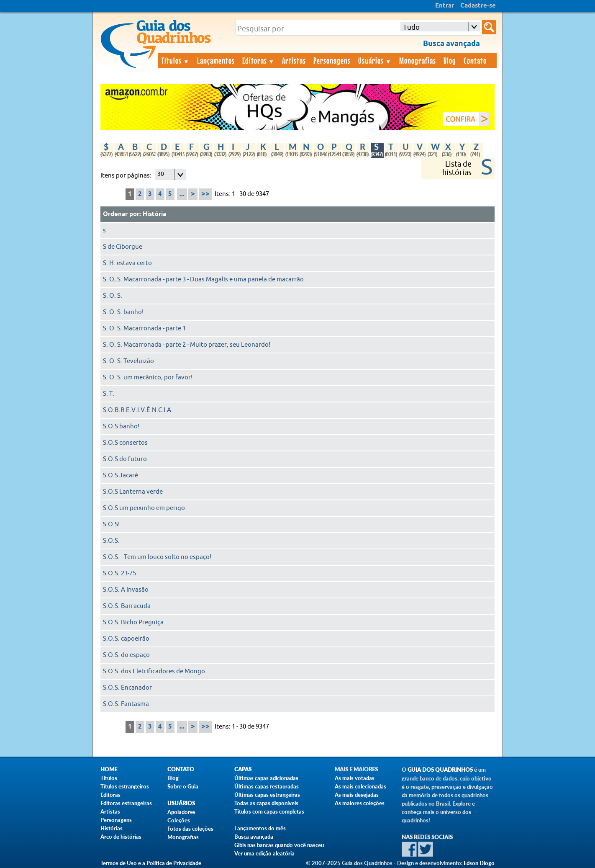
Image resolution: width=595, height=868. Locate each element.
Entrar (445, 6)
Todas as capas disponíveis (266, 803)
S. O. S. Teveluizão (128, 361)
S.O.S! (111, 524)
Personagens (332, 60)
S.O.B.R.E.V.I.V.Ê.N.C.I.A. (138, 410)
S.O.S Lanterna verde (133, 492)
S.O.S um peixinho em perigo (144, 508)
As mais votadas (355, 778)
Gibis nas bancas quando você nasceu (279, 845)
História (154, 214)
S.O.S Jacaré (121, 475)
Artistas (294, 60)
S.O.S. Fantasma (126, 704)
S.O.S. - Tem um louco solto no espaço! (157, 557)
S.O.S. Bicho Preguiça (133, 622)
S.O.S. (111, 541)
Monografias (418, 60)
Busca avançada (254, 837)
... (182, 194)
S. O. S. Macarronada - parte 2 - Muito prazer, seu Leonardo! (187, 345)
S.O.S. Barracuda (127, 606)
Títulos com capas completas (269, 811)
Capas (243, 769)
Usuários (375, 60)
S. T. (109, 394)
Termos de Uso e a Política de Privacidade (151, 863)
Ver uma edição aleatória (264, 853)
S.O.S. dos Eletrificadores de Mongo (154, 671)
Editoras (259, 60)
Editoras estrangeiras (126, 803)
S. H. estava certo (127, 263)
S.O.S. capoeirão (126, 639)
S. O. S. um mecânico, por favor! (148, 377)
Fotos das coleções (190, 829)
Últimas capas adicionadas (266, 778)
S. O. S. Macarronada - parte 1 (144, 328)
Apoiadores (181, 812)
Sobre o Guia (183, 786)
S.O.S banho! (121, 426)
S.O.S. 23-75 (119, 573)
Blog (450, 60)
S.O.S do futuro (125, 459)
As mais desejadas (357, 795)
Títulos (176, 60)
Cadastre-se (478, 6)
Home (109, 769)
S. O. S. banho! (123, 312)
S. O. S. (113, 296)
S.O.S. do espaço (126, 655)
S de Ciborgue (123, 247)
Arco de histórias (121, 837)
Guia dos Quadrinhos (440, 770)
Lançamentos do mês (260, 828)
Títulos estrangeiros (125, 786)
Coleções (179, 820)
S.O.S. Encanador (127, 688)
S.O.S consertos (125, 443)
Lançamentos (216, 60)
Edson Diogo (479, 863)
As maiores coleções (360, 803)
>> (205, 194)
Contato (475, 60)
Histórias (112, 828)
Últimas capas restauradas (267, 786)
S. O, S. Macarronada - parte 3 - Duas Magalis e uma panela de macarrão (203, 279)
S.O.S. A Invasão (126, 590)
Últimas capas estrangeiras (267, 795)
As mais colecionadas (360, 786)
